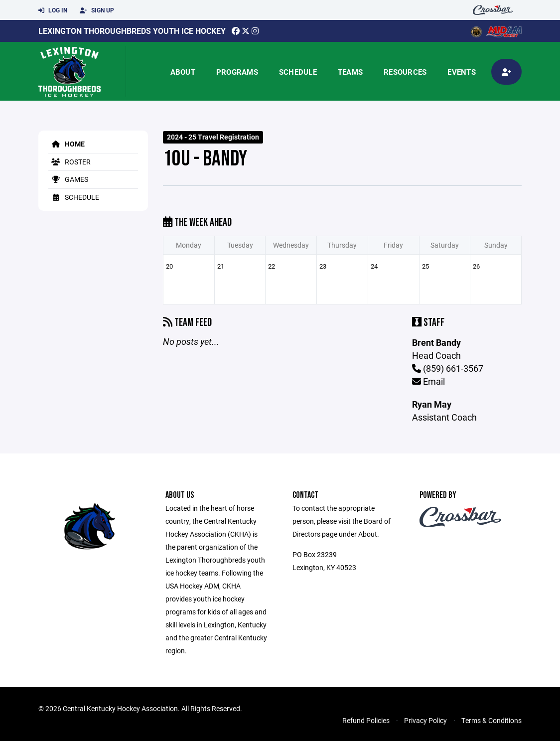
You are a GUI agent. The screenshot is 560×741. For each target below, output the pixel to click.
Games (68, 179)
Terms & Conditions (491, 720)
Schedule (298, 72)
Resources (405, 72)
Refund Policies (366, 720)
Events (462, 72)
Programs (237, 72)
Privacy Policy (425, 720)
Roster (70, 162)
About (183, 72)
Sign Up (97, 10)
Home (67, 144)
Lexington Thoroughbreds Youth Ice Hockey (132, 31)
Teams (350, 72)
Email (428, 381)
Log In (53, 10)
